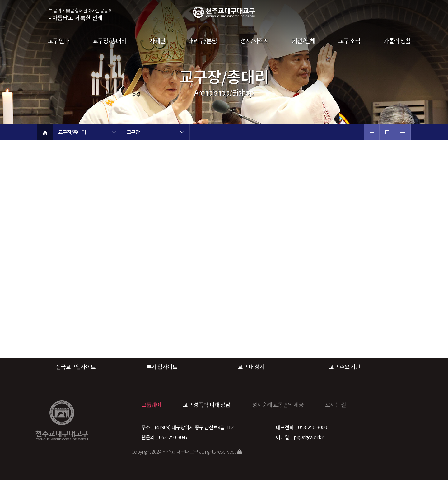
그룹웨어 (151, 404)
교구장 (133, 133)
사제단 (157, 41)
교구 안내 (58, 41)
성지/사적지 (254, 41)
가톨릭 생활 (397, 41)
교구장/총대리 (109, 41)
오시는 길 (336, 404)
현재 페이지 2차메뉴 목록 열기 (182, 133)
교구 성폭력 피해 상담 (206, 404)
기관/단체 (303, 41)
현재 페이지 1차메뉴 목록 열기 (114, 133)
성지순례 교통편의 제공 (278, 404)
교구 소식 (349, 41)
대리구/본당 (203, 41)
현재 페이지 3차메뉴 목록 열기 (250, 133)
